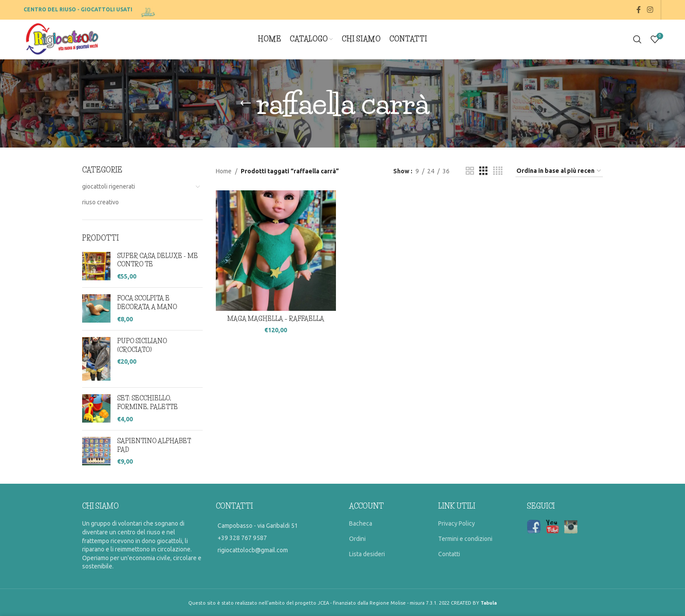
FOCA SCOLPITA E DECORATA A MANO (147, 303)
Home (224, 171)
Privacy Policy (457, 523)
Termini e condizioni (465, 539)
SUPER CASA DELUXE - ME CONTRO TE (157, 260)
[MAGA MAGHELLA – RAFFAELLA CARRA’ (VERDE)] (276, 251)
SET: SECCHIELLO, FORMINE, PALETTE (147, 403)
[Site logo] (149, 9)
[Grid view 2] (470, 171)
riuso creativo (100, 202)
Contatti (449, 554)
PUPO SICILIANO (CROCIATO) (142, 345)
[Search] (637, 39)
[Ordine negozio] (559, 171)
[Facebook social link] (639, 10)
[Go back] (246, 103)
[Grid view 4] (498, 171)
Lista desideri (367, 554)
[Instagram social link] (650, 10)
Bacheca (361, 523)
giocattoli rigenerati (109, 186)
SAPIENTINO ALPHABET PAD (154, 445)
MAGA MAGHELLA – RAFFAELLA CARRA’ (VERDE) (276, 323)
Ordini (357, 539)
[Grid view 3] (483, 171)
